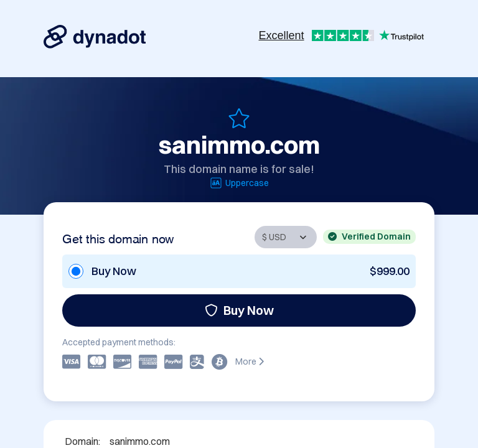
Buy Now (239, 310)
